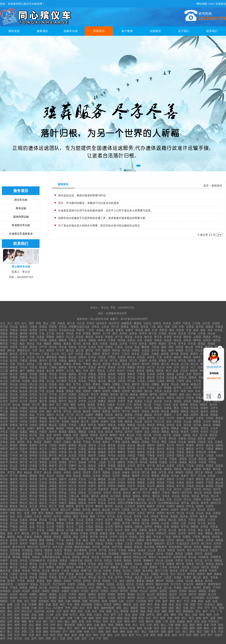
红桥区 (75, 591)
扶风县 (179, 347)
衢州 (127, 621)
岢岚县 (14, 520)
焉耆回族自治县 (51, 557)
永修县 (105, 459)
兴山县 (138, 421)
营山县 (175, 384)
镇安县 (187, 337)
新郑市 (50, 438)
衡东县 (155, 411)
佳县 (140, 340)
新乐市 (14, 543)
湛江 (178, 628)
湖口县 (75, 459)
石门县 (148, 408)
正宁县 (50, 333)
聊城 (120, 618)
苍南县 (161, 482)
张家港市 (103, 489)
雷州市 (33, 401)
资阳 (119, 608)
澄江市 (133, 360)
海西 (77, 604)
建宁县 (141, 466)
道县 (176, 405)
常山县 (151, 479)
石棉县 (151, 381)
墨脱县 (70, 567)
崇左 (82, 608)
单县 (147, 438)
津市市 (138, 408)
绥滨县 (195, 496)
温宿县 (208, 554)
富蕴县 (138, 547)
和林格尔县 (68, 588)
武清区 (26, 591)
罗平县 (172, 360)
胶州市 (131, 449)
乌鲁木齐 (154, 632)
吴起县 (114, 344)
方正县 (178, 499)
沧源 (203, 354)
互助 (174, 327)
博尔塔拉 (95, 601)
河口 (64, 354)
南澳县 (102, 401)
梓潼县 (168, 388)
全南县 (161, 455)
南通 (160, 635)
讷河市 (24, 499)
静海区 (207, 588)
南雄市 (112, 401)
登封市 (40, 438)
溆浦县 (91, 405)
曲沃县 (184, 516)
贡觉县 (186, 567)
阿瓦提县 (148, 554)
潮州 (101, 628)
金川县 (4, 381)
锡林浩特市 (7, 584)
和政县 (80, 330)
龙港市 (112, 482)
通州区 (131, 598)
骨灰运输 (21, 208)
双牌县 (184, 405)
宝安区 (183, 591)
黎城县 (4, 527)
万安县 (14, 455)
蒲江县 (148, 391)
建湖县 (161, 486)
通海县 (123, 360)
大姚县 (155, 354)
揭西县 (144, 394)
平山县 (60, 543)
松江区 (141, 594)
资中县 (53, 388)
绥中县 (190, 506)
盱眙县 (219, 486)
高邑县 (99, 543)
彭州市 (126, 391)
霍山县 (187, 469)
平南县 (129, 577)
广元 (220, 611)
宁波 (221, 632)
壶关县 (211, 523)
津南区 (46, 591)
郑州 (24, 635)
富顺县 (70, 391)
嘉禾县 (43, 408)
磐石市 (80, 506)
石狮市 (73, 466)
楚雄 (143, 608)
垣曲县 (146, 520)
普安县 (141, 367)
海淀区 (163, 598)
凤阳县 (106, 472)
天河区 (73, 594)
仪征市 (131, 486)
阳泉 (3, 611)
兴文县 (43, 384)
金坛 (24, 323)
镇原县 (33, 333)
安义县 (193, 459)
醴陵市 (4, 415)
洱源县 (136, 350)
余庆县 (140, 371)
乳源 (130, 401)
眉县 (171, 347)
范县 (101, 432)
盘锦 (105, 618)
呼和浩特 (55, 632)
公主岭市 (130, 506)
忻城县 (89, 574)
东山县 (14, 466)
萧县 (20, 472)
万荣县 (192, 520)
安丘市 (170, 445)
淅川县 (146, 428)
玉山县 (14, 452)
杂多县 (167, 323)
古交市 (109, 527)
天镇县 (89, 527)
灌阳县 (57, 581)
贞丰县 (121, 367)
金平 (71, 354)
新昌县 (24, 482)
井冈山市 (201, 452)
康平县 (151, 513)
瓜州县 (123, 333)
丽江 (193, 608)
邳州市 (134, 489)
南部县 (185, 384)
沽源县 (131, 533)
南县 (110, 408)
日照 (141, 621)
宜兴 (17, 323)
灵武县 (189, 560)
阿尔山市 (45, 584)
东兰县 (135, 574)
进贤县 (183, 459)
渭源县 (4, 333)
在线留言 (155, 31)
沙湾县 (69, 547)
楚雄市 (194, 354)
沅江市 (82, 408)
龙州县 (24, 574)
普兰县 (53, 564)
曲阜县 (73, 445)
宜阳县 (177, 435)
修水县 (114, 459)
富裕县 (63, 499)
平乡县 (157, 537)
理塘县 (24, 377)
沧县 (208, 530)
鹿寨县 (140, 581)
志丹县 (123, 344)
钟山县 (181, 574)
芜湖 (38, 632)
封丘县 (214, 432)
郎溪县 (119, 469)
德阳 (220, 618)
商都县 (101, 584)
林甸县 (127, 496)
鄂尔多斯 (70, 625)
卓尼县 (24, 330)
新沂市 (144, 489)
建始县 (148, 415)
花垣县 (187, 401)
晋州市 (24, 543)
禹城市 (48, 442)
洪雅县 (116, 384)
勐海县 (14, 354)
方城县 (185, 428)
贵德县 (43, 327)
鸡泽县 (70, 540)
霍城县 (68, 550)
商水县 (151, 425)
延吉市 (43, 503)
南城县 (102, 452)
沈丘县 (141, 425)
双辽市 (53, 506)
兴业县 (82, 577)
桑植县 (119, 408)
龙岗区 (173, 591)
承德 (17, 621)
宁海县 (210, 482)
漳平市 (73, 462)
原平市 (194, 516)
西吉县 (137, 560)
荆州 (77, 628)
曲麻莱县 (127, 323)
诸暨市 (14, 482)
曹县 (154, 438)
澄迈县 (14, 394)
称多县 (157, 323)
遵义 (10, 632)
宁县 (42, 333)
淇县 (42, 435)
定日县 (127, 571)
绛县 (154, 520)
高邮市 (121, 486)
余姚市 (200, 482)
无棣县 (182, 438)
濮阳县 (82, 432)
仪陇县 (155, 384)
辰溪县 (101, 405)
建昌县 (180, 506)
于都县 (141, 455)
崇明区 (112, 594)
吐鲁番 (33, 604)
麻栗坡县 (52, 357)
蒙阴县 (136, 442)
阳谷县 (38, 442)
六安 (149, 625)
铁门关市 (206, 543)
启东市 (63, 489)
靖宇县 (185, 503)
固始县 (207, 425)
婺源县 (170, 449)
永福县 (67, 581)
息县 (179, 425)
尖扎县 (105, 327)
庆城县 (87, 333)
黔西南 (124, 611)
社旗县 (136, 428)
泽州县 (136, 523)
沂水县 (182, 442)
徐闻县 (53, 401)
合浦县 (178, 577)
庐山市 (33, 459)
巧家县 (24, 360)
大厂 (32, 530)
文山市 (55, 354)
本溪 (27, 513)
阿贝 (151, 601)
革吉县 (14, 564)
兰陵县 (172, 442)
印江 (193, 367)
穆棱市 (156, 493)
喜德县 (92, 374)
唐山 (144, 632)
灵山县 (148, 577)
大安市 (53, 503)
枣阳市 (43, 421)
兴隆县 (45, 533)
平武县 (151, 388)
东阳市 (170, 479)
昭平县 (191, 574)
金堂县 (168, 391)
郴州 (173, 615)
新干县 (53, 455)
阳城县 (155, 523)
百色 (214, 608)
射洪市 (82, 388)
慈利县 (129, 408)
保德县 (213, 516)
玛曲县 (219, 327)
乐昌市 (121, 401)
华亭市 (143, 333)
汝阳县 (187, 435)
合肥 (77, 638)
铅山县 (4, 452)
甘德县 (216, 323)
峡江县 (63, 455)
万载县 (180, 452)
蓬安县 (165, 384)
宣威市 (143, 360)
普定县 (101, 371)
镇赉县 (82, 503)
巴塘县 (14, 377)
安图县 (197, 499)
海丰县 (82, 398)
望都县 (38, 537)
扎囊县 (33, 567)
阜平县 (94, 537)
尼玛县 (73, 564)
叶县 (139, 435)
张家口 (81, 625)
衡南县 (175, 411)
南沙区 (24, 594)
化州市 (4, 401)
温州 (34, 638)
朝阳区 (4, 601)
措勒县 (218, 560)
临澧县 (168, 408)
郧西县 (197, 421)
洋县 (39, 344)
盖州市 (165, 510)
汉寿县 (185, 408)
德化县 (92, 466)
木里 (189, 374)
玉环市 (43, 479)
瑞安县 (131, 482)
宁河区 (217, 588)
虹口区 (212, 594)
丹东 (46, 625)
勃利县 (208, 493)
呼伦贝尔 (27, 611)
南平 (206, 618)
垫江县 (168, 588)
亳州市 (150, 621)
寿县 (69, 476)
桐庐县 (24, 486)
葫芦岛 (150, 615)
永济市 (109, 520)
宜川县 (77, 344)
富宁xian (34, 354)
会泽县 (153, 360)
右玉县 (99, 523)
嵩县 (195, 435)
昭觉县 (102, 374)
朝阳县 (45, 510)
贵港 (200, 608)
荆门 (53, 621)
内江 (106, 615)
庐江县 (146, 476)
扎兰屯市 (176, 584)
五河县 (97, 476)
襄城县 (63, 432)
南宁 (210, 635)
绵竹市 (197, 388)
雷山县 (175, 364)
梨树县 (70, 506)
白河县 (14, 340)
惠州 (153, 635)
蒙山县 (197, 577)
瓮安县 (106, 364)
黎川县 (92, 452)
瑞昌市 (56, 459)
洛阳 (163, 632)
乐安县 (63, 452)
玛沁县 (14, 327)
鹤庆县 (116, 350)
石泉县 (82, 340)
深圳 (105, 638)
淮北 (113, 621)
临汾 (127, 618)
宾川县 (189, 350)
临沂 (89, 635)
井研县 (24, 388)
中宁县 (98, 560)
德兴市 (161, 449)
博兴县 (172, 438)
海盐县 (92, 482)
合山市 (53, 574)
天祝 (32, 337)
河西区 (105, 591)
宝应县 (121, 381)
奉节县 (141, 588)
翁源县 (138, 401)
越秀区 (92, 594)
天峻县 (61, 323)
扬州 (171, 632)
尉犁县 (86, 557)
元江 (81, 360)
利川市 (158, 415)
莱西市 (112, 449)
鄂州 (209, 615)
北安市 (107, 493)
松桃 (169, 367)
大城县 (50, 530)
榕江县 (195, 364)
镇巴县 (217, 340)
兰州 (103, 635)
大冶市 (207, 421)
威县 (149, 537)
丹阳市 (112, 486)
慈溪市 (190, 482)
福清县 (4, 469)
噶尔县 (33, 564)
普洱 (89, 608)
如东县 (73, 489)
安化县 (92, 408)
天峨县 (155, 574)
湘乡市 (204, 411)
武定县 (141, 357)
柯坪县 (137, 554)
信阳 (17, 628)
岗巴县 (205, 567)
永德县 (14, 357)
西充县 (146, 384)
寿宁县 (33, 462)
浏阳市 (50, 415)
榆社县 (80, 523)
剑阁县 (112, 388)
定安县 (33, 394)
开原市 (54, 510)
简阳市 (87, 391)
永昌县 (138, 337)
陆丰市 (63, 398)
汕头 (178, 632)
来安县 (136, 472)
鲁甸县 (33, 360)
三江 (115, 581)
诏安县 (24, 466)
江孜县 (137, 571)
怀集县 (200, 398)
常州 (182, 635)
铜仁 (46, 621)
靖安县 (151, 452)
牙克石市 (188, 584)
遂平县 (24, 425)
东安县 (194, 405)
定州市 (182, 533)
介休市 (211, 520)
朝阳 (221, 608)
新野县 (116, 428)
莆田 (192, 628)
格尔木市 (114, 323)
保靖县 (178, 401)
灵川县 (97, 581)
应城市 (190, 418)
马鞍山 (61, 628)
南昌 (189, 635)
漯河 (159, 615)
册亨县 (102, 367)
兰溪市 (190, 479)
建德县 (4, 486)
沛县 (162, 489)
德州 (89, 625)
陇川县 (70, 350)
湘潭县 (214, 411)
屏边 (88, 354)
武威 (48, 604)
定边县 (168, 340)
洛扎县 (200, 564)
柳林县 (4, 516)
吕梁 (195, 615)
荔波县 (126, 364)
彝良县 (187, 357)
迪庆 (165, 601)
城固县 (48, 344)
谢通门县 (86, 571)
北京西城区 (198, 598)
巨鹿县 (187, 537)
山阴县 (116, 523)
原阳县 (14, 435)
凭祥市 (213, 571)
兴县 (20, 516)
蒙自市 (106, 354)
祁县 (32, 523)
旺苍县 (131, 388)
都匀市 (146, 364)
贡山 (42, 350)
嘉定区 (173, 594)
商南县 (207, 337)
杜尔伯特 (116, 496)
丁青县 (163, 567)
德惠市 (141, 506)
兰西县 (73, 493)
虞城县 (50, 428)
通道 (44, 405)
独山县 (97, 364)
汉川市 (170, 418)
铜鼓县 (141, 452)
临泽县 (4, 337)
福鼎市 (212, 459)
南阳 (139, 628)
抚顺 (158, 621)
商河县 (141, 449)
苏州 (53, 635)
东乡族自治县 (67, 330)
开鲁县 (4, 588)
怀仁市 (89, 523)
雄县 (200, 533)
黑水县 (202, 377)
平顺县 (14, 527)
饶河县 (156, 496)
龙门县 (151, 398)
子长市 (133, 344)
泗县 (3, 472)
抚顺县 (50, 513)
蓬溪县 (92, 388)
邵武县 (144, 462)
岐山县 (189, 347)
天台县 (82, 479)
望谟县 (112, 367)
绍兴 (124, 635)
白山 (48, 608)
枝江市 (85, 421)
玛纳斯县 (203, 557)
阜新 (144, 510)
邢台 (108, 628)
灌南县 (14, 489)
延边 (128, 615)
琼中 (176, 391)
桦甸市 (99, 506)
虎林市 (4, 499)
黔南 (34, 618)
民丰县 (112, 550)
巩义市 (80, 438)
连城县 (82, 462)
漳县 (210, 330)
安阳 (3, 625)
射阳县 (170, 486)
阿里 (34, 601)
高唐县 (4, 442)
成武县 (138, 438)
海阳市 (4, 449)
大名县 (101, 540)
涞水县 (104, 537)
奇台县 (192, 557)
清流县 (200, 466)
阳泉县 (104, 533)
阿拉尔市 (33, 547)
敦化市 (24, 503)
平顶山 (97, 621)
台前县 (92, 432)
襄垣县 (24, 527)
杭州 (74, 635)
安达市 (24, 493)
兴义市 (161, 367)
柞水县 (178, 337)
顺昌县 (193, 462)
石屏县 (121, 357)
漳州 (108, 632)
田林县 (4, 577)
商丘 (171, 628)
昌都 (85, 601)
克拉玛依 (39, 611)
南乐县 (109, 432)
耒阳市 (136, 411)
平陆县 (129, 520)
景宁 (193, 476)
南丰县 (82, 452)
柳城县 (150, 581)
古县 (146, 516)
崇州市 (106, 391)
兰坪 (35, 350)
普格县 (131, 374)
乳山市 (4, 445)
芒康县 (124, 567)
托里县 (198, 547)
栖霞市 (14, 449)
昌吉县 (14, 560)
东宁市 (146, 493)
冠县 (12, 442)
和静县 (36, 557)
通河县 (141, 499)
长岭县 (112, 503)
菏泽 (214, 625)
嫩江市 (137, 493)
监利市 (151, 418)
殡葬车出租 (71, 31)
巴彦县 (161, 499)
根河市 (150, 584)
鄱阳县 (190, 449)
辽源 (17, 604)
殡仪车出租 (21, 200)
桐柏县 (106, 428)
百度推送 (221, 4)
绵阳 (185, 628)
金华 (203, 635)
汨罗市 (214, 408)
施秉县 (63, 367)
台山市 (92, 401)
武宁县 (124, 459)
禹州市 (53, 432)
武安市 (24, 540)
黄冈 (199, 625)
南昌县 (202, 459)
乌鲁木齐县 (76, 560)
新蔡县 (14, 425)
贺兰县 (199, 560)
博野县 (209, 533)
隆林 (209, 574)
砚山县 (73, 357)
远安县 (148, 421)
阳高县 (99, 527)
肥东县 (165, 476)
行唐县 (119, 543)
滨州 (89, 621)
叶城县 (39, 554)
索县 (101, 564)
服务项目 (42, 31)
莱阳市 (33, 449)
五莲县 (219, 442)
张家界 (134, 611)
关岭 (86, 371)
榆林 (91, 618)
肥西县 (155, 476)
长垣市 (204, 432)
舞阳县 (33, 432)
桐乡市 (63, 482)
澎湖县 (65, 459)
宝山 (116, 611)
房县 (169, 421)
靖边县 (178, 340)
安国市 (172, 533)
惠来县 (134, 394)
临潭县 (33, 330)
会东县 (151, 374)
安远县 (190, 455)
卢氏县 (4, 432)
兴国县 (131, 455)
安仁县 (4, 408)
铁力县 (53, 496)
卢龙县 (131, 540)
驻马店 (124, 628)
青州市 (200, 445)
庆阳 (75, 608)
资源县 (31, 581)
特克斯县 (27, 550)
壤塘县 (193, 377)
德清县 (53, 482)
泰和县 (33, 455)
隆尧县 (206, 537)
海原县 (88, 560)
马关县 (40, 357)
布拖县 (121, 374)
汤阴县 (84, 435)
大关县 (4, 360)
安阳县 (94, 435)
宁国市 (73, 469)
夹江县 (14, 388)
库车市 (199, 554)
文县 (189, 330)
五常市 (112, 499)
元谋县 (145, 354)
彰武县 (135, 510)
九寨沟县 (15, 381)
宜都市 (105, 421)
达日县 (206, 323)
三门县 (92, 479)
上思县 (168, 577)
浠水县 (63, 418)
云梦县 (200, 418)
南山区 (193, 591)
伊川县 (157, 435)
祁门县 (146, 472)
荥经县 (170, 381)
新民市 (131, 513)
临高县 (4, 394)
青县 (200, 530)
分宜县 (24, 459)
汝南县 (33, 425)
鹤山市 (73, 401)
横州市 (160, 581)
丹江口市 (159, 421)
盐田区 (163, 591)
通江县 (112, 381)
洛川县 (87, 344)
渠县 (189, 381)
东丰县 (43, 506)
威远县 (63, 388)
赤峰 (41, 615)
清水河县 (54, 588)
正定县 (129, 543)
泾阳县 (109, 347)
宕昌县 (180, 330)
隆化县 (25, 533)
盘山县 (106, 510)
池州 (60, 621)
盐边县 (50, 391)
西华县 (161, 425)
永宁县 (208, 560)
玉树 (68, 601)
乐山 (31, 625)
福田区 (202, 591)
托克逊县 (52, 560)
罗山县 (21, 428)
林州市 (57, 435)
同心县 (160, 560)
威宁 (22, 371)
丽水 (104, 625)
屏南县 (43, 462)
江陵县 (141, 418)
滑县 (76, 435)
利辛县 (158, 469)
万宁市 (53, 394)
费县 (164, 442)
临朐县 (219, 445)
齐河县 (97, 442)
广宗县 (167, 537)
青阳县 (129, 469)
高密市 (161, 445)
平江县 (4, 411)
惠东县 (161, 398)
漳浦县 (33, 466)
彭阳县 (108, 560)
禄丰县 (135, 354)
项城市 (102, 425)
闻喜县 (182, 520)
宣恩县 (129, 415)
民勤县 (50, 337)
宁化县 (190, 466)
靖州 (52, 405)
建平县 (35, 510)
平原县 (87, 442)
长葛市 (43, 432)
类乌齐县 (174, 567)
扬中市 (102, 486)
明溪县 (210, 466)
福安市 (4, 462)
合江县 (33, 391)
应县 (108, 523)
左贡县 (134, 567)
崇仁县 (73, 452)
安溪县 (112, 466)
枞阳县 (24, 476)
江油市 (141, 388)
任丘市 (109, 530)
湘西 (164, 611)
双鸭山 (117, 604)
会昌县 (121, 455)
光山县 (11, 428)
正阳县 (63, 425)
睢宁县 (153, 489)
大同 (216, 615)
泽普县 (58, 554)
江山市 (121, 479)
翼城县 (174, 516)
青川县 (121, 388)
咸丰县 (119, 415)
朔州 (164, 608)
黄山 (188, 615)
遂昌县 (14, 479)
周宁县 (24, 462)
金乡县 (121, 445)
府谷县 (187, 340)
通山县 (204, 415)
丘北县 (31, 357)
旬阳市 (24, 340)
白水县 (192, 344)
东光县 (192, 530)
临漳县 (121, 540)
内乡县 (155, 428)
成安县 (111, 540)
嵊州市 (4, 482)
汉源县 (161, 381)
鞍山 (163, 625)
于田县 (122, 550)
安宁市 (202, 360)
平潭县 (14, 469)
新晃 (66, 405)
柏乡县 (216, 537)
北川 (159, 388)
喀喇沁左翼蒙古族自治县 (15, 510)
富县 (95, 344)
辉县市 (185, 432)
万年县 (180, 449)
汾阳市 (161, 513)
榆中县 (148, 337)
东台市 (151, 486)
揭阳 (101, 632)
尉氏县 (14, 438)
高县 (69, 384)
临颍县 (24, 432)
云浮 (59, 611)
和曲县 (4, 520)
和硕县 (26, 557)
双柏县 (184, 354)
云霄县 (43, 466)
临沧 (179, 604)
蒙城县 (168, 469)
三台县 (187, 388)
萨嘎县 (215, 567)
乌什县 (160, 554)
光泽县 (173, 462)
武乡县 (192, 523)
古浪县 (40, 337)
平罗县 (179, 560)
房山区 (141, 598)
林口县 (198, 493)
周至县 (209, 347)
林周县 (203, 571)
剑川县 (126, 350)
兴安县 (77, 581)
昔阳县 (50, 523)
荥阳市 (70, 438)
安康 (186, 608)
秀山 (106, 588)
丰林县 (85, 496)
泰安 (192, 625)
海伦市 (4, 493)
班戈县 (92, 564)
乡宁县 (111, 516)
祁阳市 (204, 405)
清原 (34, 513)
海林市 (176, 493)
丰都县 (178, 588)
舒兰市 (89, 506)
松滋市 (112, 418)
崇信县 (172, 333)
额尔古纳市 (162, 584)
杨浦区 (202, 594)
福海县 (128, 547)
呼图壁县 (216, 557)
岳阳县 (33, 411)
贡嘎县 (24, 567)
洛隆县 (114, 567)
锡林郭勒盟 (108, 608)
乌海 (186, 604)
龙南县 (180, 455)
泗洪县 (33, 486)
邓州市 (97, 428)
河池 (102, 611)
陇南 (220, 604)
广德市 (109, 469)
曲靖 (38, 625)
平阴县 (151, 449)
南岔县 (63, 496)
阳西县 (4, 398)
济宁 (65, 632)
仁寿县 (126, 384)
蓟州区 (197, 588)
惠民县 (202, 438)
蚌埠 (132, 628)
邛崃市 (97, 391)
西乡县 (31, 344)
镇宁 (93, 371)
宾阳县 (170, 581)
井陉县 (138, 543)
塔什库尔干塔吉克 (197, 550)
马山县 (189, 581)
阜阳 (24, 632)
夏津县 (77, 442)
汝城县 (24, 408)
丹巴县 (131, 377)
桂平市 (119, 577)
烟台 (110, 635)
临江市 (152, 503)
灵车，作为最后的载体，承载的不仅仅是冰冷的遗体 (89, 203)
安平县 (185, 527)
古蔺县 (14, 391)
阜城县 (158, 527)
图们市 (33, 503)
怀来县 (84, 533)
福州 (41, 638)
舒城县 (207, 469)
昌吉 (41, 608)
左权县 (70, 523)
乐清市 (121, 482)
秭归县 (129, 421)
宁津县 (116, 442)
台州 (117, 635)
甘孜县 (82, 377)
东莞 (10, 635)
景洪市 (24, 354)
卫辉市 (195, 432)
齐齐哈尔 (214, 621)
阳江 (60, 625)
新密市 (60, 438)
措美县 (210, 564)
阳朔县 (106, 581)
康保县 (140, 533)
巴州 (68, 608)
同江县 (14, 496)
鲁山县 (131, 435)
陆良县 (192, 360)
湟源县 (190, 327)
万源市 (180, 381)
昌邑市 (151, 445)
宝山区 (183, 594)
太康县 (121, 425)
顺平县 (219, 533)
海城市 (59, 513)
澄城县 (4, 347)
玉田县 (190, 540)
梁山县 (82, 445)
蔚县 (112, 533)
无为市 (116, 476)
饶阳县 (195, 527)
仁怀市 (111, 371)
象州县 (80, 574)
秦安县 (89, 337)
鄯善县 (63, 560)
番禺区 (43, 594)
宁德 (171, 625)
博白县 (92, 577)
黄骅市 (99, 530)
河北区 (85, 591)
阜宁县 (180, 486)
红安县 (92, 418)
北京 (84, 638)
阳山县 (197, 394)
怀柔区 (102, 598)
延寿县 (131, 499)
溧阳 (31, 323)
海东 (171, 604)
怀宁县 (14, 476)
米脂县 (148, 340)
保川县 (147, 435)
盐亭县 (178, 388)
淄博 (199, 628)
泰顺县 (141, 482)
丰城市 (131, 452)
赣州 (115, 632)
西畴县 (63, 357)
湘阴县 (14, 411)
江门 (94, 632)
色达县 (33, 377)
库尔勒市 (107, 557)
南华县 (175, 354)
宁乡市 (40, 415)
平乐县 (21, 581)
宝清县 (166, 496)
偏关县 (204, 516)
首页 (206, 186)
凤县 (137, 347)
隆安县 (199, 581)
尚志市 (121, 499)
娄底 (135, 615)
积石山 (53, 330)
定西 (17, 608)
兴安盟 (25, 608)
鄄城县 (109, 438)
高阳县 (67, 537)
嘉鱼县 (14, 418)
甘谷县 (80, 337)
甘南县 (73, 499)
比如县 (138, 564)
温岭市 (63, 479)
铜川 (3, 604)
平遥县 (24, 523)
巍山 (164, 350)
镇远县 (43, 367)
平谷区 (92, 598)
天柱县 (24, 367)
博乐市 (152, 557)
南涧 (171, 350)
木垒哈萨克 (165, 557)
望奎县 (82, 493)
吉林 (170, 618)
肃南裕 (24, 337)
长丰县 (175, 476)
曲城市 (63, 445)
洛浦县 (142, 550)
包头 (148, 618)
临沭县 (126, 442)
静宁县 (153, 333)
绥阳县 (194, 371)
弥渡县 (179, 350)
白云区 (63, 594)
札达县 (43, 564)
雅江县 (112, 377)
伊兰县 (187, 499)
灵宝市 (204, 428)
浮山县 (128, 516)
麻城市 (33, 418)
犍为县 (33, 388)
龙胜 (49, 581)
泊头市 (119, 530)
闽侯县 (63, 469)
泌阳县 (43, 425)
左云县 (50, 527)
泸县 (42, 391)
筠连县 (53, 384)
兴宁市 (141, 398)
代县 (71, 520)
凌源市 (200, 506)
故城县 (175, 527)
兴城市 (170, 506)
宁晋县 (196, 537)
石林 (12, 364)
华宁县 (114, 360)
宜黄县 (53, 452)
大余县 (219, 455)
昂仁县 (97, 571)
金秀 (61, 574)
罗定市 (95, 394)
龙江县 (102, 499)
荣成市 (14, 445)
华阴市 (153, 344)
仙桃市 (89, 415)
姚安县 (165, 354)
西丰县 (86, 510)
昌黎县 (140, 540)
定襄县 (89, 520)
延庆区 (63, 598)
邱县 (78, 540)
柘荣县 (14, 462)
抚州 (189, 621)
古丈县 (168, 401)
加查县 (190, 564)
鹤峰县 (99, 415)
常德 (128, 625)
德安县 (95, 459)
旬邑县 (73, 347)
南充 (156, 625)
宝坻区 (16, 591)
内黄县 (67, 435)
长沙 (17, 635)
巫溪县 (121, 588)
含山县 (50, 476)
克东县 (43, 499)
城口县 (187, 588)
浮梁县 (173, 459)
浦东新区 (162, 594)
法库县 (141, 513)
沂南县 (202, 442)
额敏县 (207, 547)
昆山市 (92, 489)
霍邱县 (217, 469)
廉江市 (43, 401)
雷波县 (43, 374)
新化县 (16, 405)
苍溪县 (102, 388)
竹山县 (187, 421)
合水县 (60, 333)
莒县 (210, 442)
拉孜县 (107, 571)
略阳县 (4, 344)
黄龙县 (67, 344)
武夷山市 (133, 462)
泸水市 (60, 350)
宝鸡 (197, 621)
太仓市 (82, 489)
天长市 (97, 472)
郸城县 (131, 425)
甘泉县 (104, 344)
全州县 (87, 581)
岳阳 (3, 628)
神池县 (33, 520)
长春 (10, 638)
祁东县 (146, 411)
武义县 (219, 479)
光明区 (134, 591)
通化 (10, 611)
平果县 (53, 577)
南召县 (195, 428)
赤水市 (121, 371)
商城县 (217, 425)
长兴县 (43, 482)
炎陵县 (14, 415)
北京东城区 (213, 598)
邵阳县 (97, 411)
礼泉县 (92, 347)
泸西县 (112, 357)
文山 (150, 608)
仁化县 (148, 401)
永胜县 (151, 357)
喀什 (10, 608)
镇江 (137, 632)
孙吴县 (117, 493)
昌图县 (77, 510)
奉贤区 (121, 594)
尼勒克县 (15, 550)
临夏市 (129, 330)
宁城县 (14, 588)
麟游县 (146, 347)
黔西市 (60, 371)
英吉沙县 (69, 554)
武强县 (204, 527)
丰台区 (186, 598)
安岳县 (82, 381)
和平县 (24, 398)
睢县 (78, 428)
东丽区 (65, 591)
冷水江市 (5, 405)
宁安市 (166, 493)
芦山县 (131, 381)
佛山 (3, 635)
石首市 (131, 418)
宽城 (10, 533)
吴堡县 (131, 340)
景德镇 (181, 621)
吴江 (10, 323)
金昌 (208, 601)
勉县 (22, 344)
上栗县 (144, 459)
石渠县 (43, 377)
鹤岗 (201, 601)
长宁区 (24, 598)
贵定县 (116, 364)
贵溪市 (14, 459)
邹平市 (163, 438)
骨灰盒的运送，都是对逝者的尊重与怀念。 (83, 195)
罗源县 (43, 469)
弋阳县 (210, 449)
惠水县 (48, 364)
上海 (91, 638)
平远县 (102, 398)
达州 (10, 621)
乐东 (198, 391)
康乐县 (110, 330)
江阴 (53, 323)
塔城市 (4, 550)
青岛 (214, 632)
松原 (157, 611)
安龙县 (92, 367)
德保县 (43, 577)
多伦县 (209, 581)
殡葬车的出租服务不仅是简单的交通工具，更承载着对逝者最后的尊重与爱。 (103, 218)
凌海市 (184, 510)
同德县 (53, 327)
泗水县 (92, 445)
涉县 (93, 540)
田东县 (63, 577)
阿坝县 (183, 377)
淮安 (17, 632)
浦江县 (210, 479)
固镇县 (87, 476)
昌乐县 (210, 445)
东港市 (4, 513)
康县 (172, 330)
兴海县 (33, 327)
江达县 (195, 567)
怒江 (179, 601)
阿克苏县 (5, 557)
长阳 (120, 421)
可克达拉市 (183, 543)
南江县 (102, 381)
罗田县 (82, 418)
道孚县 (102, 377)
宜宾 (55, 618)
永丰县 (43, 455)
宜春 (206, 625)
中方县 (121, 405)
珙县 (61, 384)
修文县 (14, 374)
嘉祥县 (112, 445)
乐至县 (73, 381)
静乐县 (43, 520)
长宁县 (77, 384)
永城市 (31, 428)
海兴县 (182, 530)
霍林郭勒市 (215, 584)
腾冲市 (43, 360)
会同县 (82, 405)
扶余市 (92, 503)
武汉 (46, 635)
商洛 (157, 604)
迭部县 (4, 330)
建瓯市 (121, 462)
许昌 (24, 625)
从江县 (185, 364)
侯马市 (57, 516)
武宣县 (70, 574)
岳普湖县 (15, 554)
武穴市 (24, 418)
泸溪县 (134, 459)
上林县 (179, 581)
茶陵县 (24, 415)
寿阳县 (40, 523)
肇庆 (84, 628)
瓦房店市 (110, 513)
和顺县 (60, 523)
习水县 (131, 371)
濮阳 (74, 621)
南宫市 (123, 537)
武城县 (67, 442)
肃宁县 (163, 530)
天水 (212, 611)
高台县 (211, 333)
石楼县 (217, 513)
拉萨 (120, 621)
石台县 (138, 469)
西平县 (92, 425)
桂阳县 (73, 408)
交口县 (180, 513)
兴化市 (82, 486)
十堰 (77, 618)
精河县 (128, 557)
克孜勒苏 (44, 601)
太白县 (129, 347)
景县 (166, 527)
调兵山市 (66, 510)
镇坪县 (33, 340)
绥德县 (158, 340)
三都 (39, 364)
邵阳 (3, 621)
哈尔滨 (18, 638)
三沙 (12, 601)
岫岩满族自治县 (74, 513)
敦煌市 (97, 333)
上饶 (214, 628)
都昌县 (85, 459)
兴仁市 (151, 367)
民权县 (87, 428)
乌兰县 (81, 323)
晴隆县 (131, 367)
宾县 (169, 499)
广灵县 (80, 527)
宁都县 (151, 455)
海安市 (43, 489)
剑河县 (4, 367)
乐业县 (14, 577)
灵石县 (4, 523)
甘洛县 (63, 374)
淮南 (199, 618)
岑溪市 (187, 577)
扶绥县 (43, 574)
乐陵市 (57, 442)
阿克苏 (108, 604)
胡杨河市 (159, 543)
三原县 (119, 347)
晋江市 (63, 466)
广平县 (60, 540)
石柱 (113, 588)
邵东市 (116, 411)
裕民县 (188, 547)
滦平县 (35, 533)
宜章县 (63, 408)
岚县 (208, 513)
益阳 (41, 618)
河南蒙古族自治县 (79, 327)
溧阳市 (124, 489)
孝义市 (170, 513)
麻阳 (73, 405)
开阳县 (33, 374)
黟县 (154, 472)
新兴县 (114, 394)
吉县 (119, 516)
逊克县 (127, 493)
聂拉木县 (5, 571)
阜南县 (57, 472)
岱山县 (112, 479)
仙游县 (219, 466)
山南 (121, 601)
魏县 (42, 540)
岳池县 (24, 384)
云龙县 (146, 350)
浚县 (49, 435)
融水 (122, 581)
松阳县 (4, 479)
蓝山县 (147, 405)
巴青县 (82, 564)
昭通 (109, 611)
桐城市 (179, 472)
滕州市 (73, 449)
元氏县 (50, 543)
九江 (31, 628)
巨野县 (129, 438)
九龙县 (121, 377)
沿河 (176, 367)
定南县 (170, 455)
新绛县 (163, 520)
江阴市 (187, 489)
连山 (189, 394)
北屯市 (218, 543)
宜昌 (163, 628)
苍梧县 (214, 577)
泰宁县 (151, 466)
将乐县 (161, 466)
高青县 (92, 449)
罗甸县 (77, 364)
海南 (61, 601)
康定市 (151, 377)
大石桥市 (154, 510)
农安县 (161, 506)
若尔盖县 (172, 377)
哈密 (143, 604)
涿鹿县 (74, 533)
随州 (10, 615)
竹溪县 (178, 421)
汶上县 (102, 445)
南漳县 (75, 421)
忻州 (202, 615)
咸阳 (46, 632)
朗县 (42, 567)
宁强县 (14, 344)
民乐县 (14, 337)
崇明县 (4, 364)
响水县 (200, 486)
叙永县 (24, 391)
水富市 (168, 357)
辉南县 (14, 506)
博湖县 (16, 557)
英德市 (173, 394)
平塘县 (87, 364)
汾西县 (67, 516)
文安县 (40, 530)
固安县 (80, 530)
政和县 (153, 462)
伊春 (194, 601)
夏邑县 (40, 428)
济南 (48, 638)
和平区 (124, 591)
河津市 (99, 520)
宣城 (134, 618)
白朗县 (75, 571)
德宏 (171, 608)
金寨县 (197, 469)
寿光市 (180, 445)
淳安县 (14, 486)
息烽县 (24, 374)
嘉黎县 (148, 564)
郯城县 (192, 442)
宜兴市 (178, 489)
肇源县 (137, 496)
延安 (173, 621)
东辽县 (33, 506)
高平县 (126, 523)
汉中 (121, 615)
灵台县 (182, 333)
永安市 (131, 466)
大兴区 (112, 598)
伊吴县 (24, 560)
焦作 (105, 621)
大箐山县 (74, 496)
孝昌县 (219, 418)
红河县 (79, 354)
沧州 (156, 628)
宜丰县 (161, 452)
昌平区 (121, 598)
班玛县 (4, 327)
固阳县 (33, 588)
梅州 (113, 618)
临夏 (10, 604)
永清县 (70, 530)
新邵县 (106, 411)
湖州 (122, 632)
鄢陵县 (73, 432)
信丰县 (4, 459)
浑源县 (60, 527)
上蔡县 (82, 425)
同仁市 (115, 327)
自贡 (58, 615)
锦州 (98, 618)
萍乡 (198, 611)
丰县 (169, 489)
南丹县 (164, 574)
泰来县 (82, 499)
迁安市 (170, 540)
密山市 (215, 496)
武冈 (42, 411)
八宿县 (144, 567)
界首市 (38, 472)
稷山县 (172, 520)
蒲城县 (202, 344)
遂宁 (205, 611)
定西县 (84, 537)
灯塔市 (116, 510)
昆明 (70, 638)
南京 (38, 635)
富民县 (31, 364)
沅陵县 (111, 405)
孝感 (111, 625)
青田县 (33, 479)
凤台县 (77, 476)
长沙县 (60, 415)
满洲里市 (201, 584)
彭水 (92, 588)
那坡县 (33, 577)
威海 (38, 628)
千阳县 (155, 347)
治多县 (147, 323)
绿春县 (82, 357)
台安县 (89, 513)
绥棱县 (33, 493)
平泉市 (216, 530)
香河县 (60, 530)
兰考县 (4, 438)
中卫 (186, 601)
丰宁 (17, 533)
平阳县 (170, 482)
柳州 (206, 628)
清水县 (99, 337)
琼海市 (73, 394)
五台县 (80, 520)
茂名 (166, 615)
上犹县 (210, 455)
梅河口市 (216, 503)
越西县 (73, 374)
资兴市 (213, 405)
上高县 (170, 452)
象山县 (219, 482)
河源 (142, 615)
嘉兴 (174, 635)
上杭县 (102, 462)
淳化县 (63, 347)
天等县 (4, 574)
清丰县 (119, 432)
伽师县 (4, 554)
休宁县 (163, 472)
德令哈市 (102, 323)
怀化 (141, 618)
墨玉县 (161, 550)
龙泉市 (185, 476)
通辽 (179, 608)
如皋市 (53, 489)
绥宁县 (67, 411)
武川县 (43, 588)
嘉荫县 (105, 496)
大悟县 (210, 418)
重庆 (67, 635)
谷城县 (65, 421)
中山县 (190, 513)
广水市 (178, 415)
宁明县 (33, 574)
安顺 (89, 615)
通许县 (24, 438)
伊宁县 (96, 547)
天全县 (141, 381)
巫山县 (131, 588)
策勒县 (132, 550)
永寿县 (24, 469)
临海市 (53, 479)
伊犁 (157, 608)
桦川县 (33, 496)
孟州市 (129, 432)
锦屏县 (14, 367)
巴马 (112, 574)
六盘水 (98, 615)
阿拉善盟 (87, 604)
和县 (42, 476)
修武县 (175, 432)
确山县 (53, 425)
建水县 (131, 357)
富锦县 (4, 496)
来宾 (95, 611)
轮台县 (95, 557)
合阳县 (14, 347)
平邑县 (155, 442)
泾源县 (118, 560)
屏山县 (33, 384)
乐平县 (163, 459)
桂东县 (14, 408)
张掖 (164, 604)
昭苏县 (39, 550)
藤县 (206, 577)
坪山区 (144, 591)
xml (211, 4)
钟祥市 (14, 421)
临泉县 (77, 472)
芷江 (59, 405)
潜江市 (80, 415)
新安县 (213, 435)
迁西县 (200, 540)
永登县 (168, 337)
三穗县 (53, 367)
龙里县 (57, 364)
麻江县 (165, 364)
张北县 (150, 533)
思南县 (202, 367)
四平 (113, 615)
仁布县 (65, 571)
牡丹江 (74, 615)
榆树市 (151, 506)
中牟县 (89, 438)
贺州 (17, 611)
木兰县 (151, 499)
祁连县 (144, 327)
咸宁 (63, 618)
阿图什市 (126, 554)
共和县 (63, 327)
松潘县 (26, 381)
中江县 (4, 391)
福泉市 (136, 364)
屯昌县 (24, 394)
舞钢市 (114, 435)
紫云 (78, 371)
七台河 (130, 601)
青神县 (97, 384)
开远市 (116, 354)
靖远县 (129, 337)
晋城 (65, 615)
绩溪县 (92, 469)
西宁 (134, 621)
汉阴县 (92, 340)
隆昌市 (43, 388)
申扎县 (109, 564)
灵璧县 (11, 472)
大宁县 (101, 516)
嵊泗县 (102, 479)
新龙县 (73, 377)
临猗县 (202, 520)
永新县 (212, 452)
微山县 (141, 445)
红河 (10, 618)
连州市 (163, 394)
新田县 (138, 405)
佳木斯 (50, 611)
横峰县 (219, 449)
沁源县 (175, 523)
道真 (176, 371)
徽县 (148, 330)
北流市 (73, 577)
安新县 (28, 537)
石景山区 (174, 598)
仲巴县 (36, 571)
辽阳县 (126, 510)
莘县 (29, 442)
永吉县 (119, 506)
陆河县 (73, 398)
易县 (20, 537)
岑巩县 (33, 367)
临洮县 (219, 330)
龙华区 (153, 591)
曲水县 (174, 571)
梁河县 (89, 350)
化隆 (167, 327)
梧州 (80, 611)
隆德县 (128, 560)
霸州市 (24, 530)
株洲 (178, 625)
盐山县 (172, 530)
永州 (48, 618)
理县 (42, 381)
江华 (129, 405)
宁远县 (157, 405)
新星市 (148, 543)
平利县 (43, 340)
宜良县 (21, 364)
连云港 (148, 628)
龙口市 (43, 449)
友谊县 (176, 496)
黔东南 (25, 618)
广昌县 (24, 452)
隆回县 (87, 411)
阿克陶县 (114, 554)
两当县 (139, 330)
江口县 (4, 371)
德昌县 (170, 374)
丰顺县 (121, 398)
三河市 (14, 530)
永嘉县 (180, 482)
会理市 (161, 374)
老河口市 (54, 421)
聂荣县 (129, 564)
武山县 (70, 337)
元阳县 (102, 357)
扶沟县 (170, 425)
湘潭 (17, 625)
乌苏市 (217, 547)
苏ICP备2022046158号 (134, 319)
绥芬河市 (187, 493)
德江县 (185, 367)
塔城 (104, 601)
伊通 (61, 506)
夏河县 (200, 327)
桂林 (87, 632)
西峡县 (175, 428)
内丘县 (4, 540)
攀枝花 (127, 604)
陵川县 (146, 523)
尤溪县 (170, 466)
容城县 (57, 537)
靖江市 (73, 486)
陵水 (191, 391)
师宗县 (182, 360)
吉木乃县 (58, 547)
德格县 (63, 377)
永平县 (155, 350)
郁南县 (105, 394)
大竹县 (197, 381)
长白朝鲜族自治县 (169, 503)
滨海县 (190, 486)
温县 (147, 432)
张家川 (60, 337)
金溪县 (43, 452)
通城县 (4, 418)
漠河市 (217, 489)
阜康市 (4, 560)
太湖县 (219, 472)
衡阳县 (185, 411)
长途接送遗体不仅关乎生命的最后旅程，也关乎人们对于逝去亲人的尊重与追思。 (106, 210)
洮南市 (63, 503)
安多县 (119, 564)
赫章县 (14, 371)
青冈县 (63, 493)
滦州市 (4, 543)
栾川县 (204, 435)
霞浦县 (63, 462)
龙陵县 (63, 360)
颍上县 (48, 472)
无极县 (70, 543)
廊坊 (192, 632)
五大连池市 (95, 493)
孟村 (127, 530)
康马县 (56, 571)
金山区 (151, 594)
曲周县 (33, 540)
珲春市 (14, 503)
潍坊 (96, 635)
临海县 (14, 540)
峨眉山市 (196, 384)
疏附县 (80, 554)
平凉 (70, 604)
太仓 (3, 323)
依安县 (92, 499)
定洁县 (46, 571)
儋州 (41, 604)
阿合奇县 (101, 554)
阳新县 (217, 421)
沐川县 (4, 388)
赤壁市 (195, 415)
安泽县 (138, 516)
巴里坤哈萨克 (37, 560)
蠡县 (3, 537)
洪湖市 (121, 418)
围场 (3, 533)
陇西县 (14, 333)
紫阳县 (63, 340)
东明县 (99, 438)
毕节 (207, 608)
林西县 (24, 588)
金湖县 (210, 486)
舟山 (135, 625)
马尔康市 (61, 381)
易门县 (104, 360)
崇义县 (200, 455)
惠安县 (121, 466)
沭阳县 (53, 486)
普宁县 (124, 394)
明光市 (87, 472)
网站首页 (14, 31)
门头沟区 (152, 598)
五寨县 (24, 520)
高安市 (112, 452)
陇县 (164, 347)
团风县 (102, 418)
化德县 (111, 584)
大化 (98, 574)
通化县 (24, 506)
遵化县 (180, 540)
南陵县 (126, 476)
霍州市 (48, 516)
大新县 (14, 574)
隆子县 (180, 564)
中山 (139, 635)
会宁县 (119, 337)
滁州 (115, 628)
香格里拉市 (24, 350)
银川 (3, 632)
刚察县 (125, 327)
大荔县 (24, 347)
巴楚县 (214, 550)
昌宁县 (53, 360)
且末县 (66, 557)
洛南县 (4, 340)
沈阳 (206, 632)
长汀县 (112, 462)
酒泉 (143, 611)
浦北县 (138, 577)
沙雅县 (189, 554)
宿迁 (185, 625)
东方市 (43, 394)
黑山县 (201, 510)
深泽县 (89, 543)
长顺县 (67, 364)
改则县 (4, 564)
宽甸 (12, 513)
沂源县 (82, 449)
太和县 (67, 472)
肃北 (115, 333)
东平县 (43, 445)
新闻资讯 (99, 31)
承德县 (55, 533)
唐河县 (126, 428)
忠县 (159, 588)
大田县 (180, 466)
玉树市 (177, 323)
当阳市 (95, 421)
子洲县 (112, 340)
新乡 (24, 628)
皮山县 (152, 550)
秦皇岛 (92, 628)
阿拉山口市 (140, 557)
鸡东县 (14, 499)
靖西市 (201, 574)
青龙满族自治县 (155, 540)
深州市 (148, 527)
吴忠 (136, 604)
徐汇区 (43, 598)
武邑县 (214, 527)
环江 (119, 574)
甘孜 (24, 604)
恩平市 (63, 401)
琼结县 (4, 567)
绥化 (179, 611)
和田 (172, 601)
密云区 (82, 598)
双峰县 (26, 405)
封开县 (190, 398)
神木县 (102, 340)
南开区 (95, 591)
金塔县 (133, 333)
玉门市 (106, 333)
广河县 (90, 330)
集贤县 (186, 496)
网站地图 (202, 4)
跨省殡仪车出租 (21, 225)
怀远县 (106, 476)
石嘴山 (98, 604)
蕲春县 (53, 418)
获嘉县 (24, 435)
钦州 (66, 611)
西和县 (163, 330)
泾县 (101, 469)
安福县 (4, 455)
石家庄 (219, 635)
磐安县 (200, 479)
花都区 (33, 594)
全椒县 (126, 472)
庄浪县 (163, 333)
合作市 (43, 330)
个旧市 (126, 354)
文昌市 (63, 394)
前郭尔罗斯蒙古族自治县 (132, 503)
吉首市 (207, 401)
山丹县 (202, 333)
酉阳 (99, 588)
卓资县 (120, 584)
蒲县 (76, 516)
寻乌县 (112, 455)
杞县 (32, 438)
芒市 (98, 350)
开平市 (82, 401)
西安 (60, 635)
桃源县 (158, 408)
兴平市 (43, 347)
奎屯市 (93, 550)
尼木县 (184, 571)
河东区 (114, 591)
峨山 (95, 360)
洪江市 (36, 405)
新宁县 (57, 411)
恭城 (3, 581)
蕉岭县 (92, 398)
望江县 (199, 472)
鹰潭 (73, 611)
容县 (78, 391)
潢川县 (197, 425)
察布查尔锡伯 (82, 547)
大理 (3, 618)
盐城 (130, 632)
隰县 (93, 516)
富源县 (163, 360)
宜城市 (33, 421)
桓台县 (102, 449)
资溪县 (33, 452)
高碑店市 (161, 533)
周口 (70, 628)
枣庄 (156, 618)
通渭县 (24, 333)
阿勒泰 (76, 601)
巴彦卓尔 (210, 604)
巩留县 (58, 550)
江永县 (167, 405)
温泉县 (118, 557)
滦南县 (219, 540)
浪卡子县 (159, 564)
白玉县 (53, 377)
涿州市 (192, 533)
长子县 (202, 523)
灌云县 (24, 489)
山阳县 (197, 337)
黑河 (150, 604)
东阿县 (21, 442)
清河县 (106, 547)
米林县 (80, 567)
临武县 (33, 408)
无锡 (63, 638)
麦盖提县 (27, 554)
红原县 (161, 377)
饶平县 (153, 394)
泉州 (3, 638)
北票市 (210, 506)
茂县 (35, 381)
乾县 (101, 347)
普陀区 (4, 598)
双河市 (195, 543)
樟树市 (121, 452)
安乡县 (195, 408)
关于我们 (184, 31)
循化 (160, 327)
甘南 (158, 601)
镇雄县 (197, 357)
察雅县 (153, 567)
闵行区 (193, 594)
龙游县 (131, 479)
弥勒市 (96, 354)
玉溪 (87, 611)
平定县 (40, 527)
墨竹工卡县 (161, 571)
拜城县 (169, 554)
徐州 (131, 635)
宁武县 (53, 520)
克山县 (53, 499)
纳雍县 (31, 371)
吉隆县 (16, 571)
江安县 (87, 384)
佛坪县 (197, 340)
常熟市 (114, 489)
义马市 (214, 428)
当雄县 (193, 571)
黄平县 (73, 367)
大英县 (73, 388)
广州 (98, 638)
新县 (3, 428)
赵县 (42, 543)
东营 (177, 618)
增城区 (4, 594)
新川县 (33, 435)
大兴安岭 (141, 601)
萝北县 (205, 496)
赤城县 (65, 533)
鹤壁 (171, 611)
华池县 (70, 333)
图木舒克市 (19, 547)
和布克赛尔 (175, 547)
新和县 (177, 537)
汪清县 (207, 499)
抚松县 (195, 503)
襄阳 (10, 628)
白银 (3, 608)
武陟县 (155, 432)
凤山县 (145, 574)
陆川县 (102, 577)
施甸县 (73, 360)
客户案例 (127, 31)
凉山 (126, 608)
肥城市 (24, 445)
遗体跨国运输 (21, 217)
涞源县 (48, 537)
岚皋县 (53, 340)
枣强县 (4, 530)
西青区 (56, 591)
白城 (34, 608)
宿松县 (209, 472)
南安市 (53, 466)
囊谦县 (138, 323)
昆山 (46, 323)
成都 (81, 635)
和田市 (181, 550)
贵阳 (196, 635)
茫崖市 (91, 323)
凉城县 (81, 584)
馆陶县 (50, 540)
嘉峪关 (134, 608)
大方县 (70, 371)
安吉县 (33, 482)
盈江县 (80, 350)
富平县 (172, 344)
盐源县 (180, 374)
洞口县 (77, 411)
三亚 (31, 632)
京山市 (4, 421)
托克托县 (82, 588)
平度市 (121, 449)
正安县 (184, 371)
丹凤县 (217, 337)
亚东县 (26, 571)
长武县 (82, 347)
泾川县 (192, 333)
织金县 (40, 371)
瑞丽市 (106, 350)
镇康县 (4, 357)
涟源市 (217, 401)
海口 (185, 632)
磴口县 (130, 584)
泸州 (53, 625)
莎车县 (48, 554)
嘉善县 (102, 482)
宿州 (46, 628)
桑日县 (14, 567)
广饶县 (53, 449)
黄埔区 (53, 594)
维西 (3, 350)
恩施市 (168, 415)
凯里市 (82, 367)
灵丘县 (70, 527)
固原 (55, 604)
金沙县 (50, 371)
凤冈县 (160, 371)
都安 (105, 574)
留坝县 (207, 340)
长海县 (121, 513)
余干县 (200, 449)
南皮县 (153, 530)
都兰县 (71, 323)
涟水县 (4, 489)
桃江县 (102, 408)
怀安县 (94, 533)
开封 (180, 615)
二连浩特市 (22, 584)
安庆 (221, 625)
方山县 (200, 513)
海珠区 (82, 594)
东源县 (14, 398)
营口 (184, 618)
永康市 (161, 479)
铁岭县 (96, 510)
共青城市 (44, 459)
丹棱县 (106, 384)
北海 (204, 621)
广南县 (45, 354)
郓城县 (119, 438)
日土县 (24, 564)
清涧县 (121, 340)
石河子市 (45, 547)
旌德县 (82, 469)
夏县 (137, 520)
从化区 (14, 594)
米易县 (60, 391)
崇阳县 (214, 415)
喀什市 (90, 554)
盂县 (32, 527)
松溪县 (163, 462)
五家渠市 (5, 547)
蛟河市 (109, 506)
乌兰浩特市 (59, 584)
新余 (82, 615)
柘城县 (60, 428)
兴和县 (91, 584)
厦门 (55, 638)
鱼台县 (131, 445)
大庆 (142, 625)
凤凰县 (197, 401)
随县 (186, 415)
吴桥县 (143, 530)
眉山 (67, 621)
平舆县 (73, 425)
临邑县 (106, 442)
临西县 (133, 537)
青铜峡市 (148, 560)
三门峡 (50, 615)
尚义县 (121, 533)
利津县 (63, 449)
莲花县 (153, 459)
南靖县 (4, 466)
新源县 (48, 550)
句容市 (92, 486)
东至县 (148, 469)
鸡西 (193, 604)
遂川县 (24, 455)
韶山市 (195, 411)
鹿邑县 (112, 425)
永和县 (84, 516)
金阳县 (112, 374)
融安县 (131, 581)
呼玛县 (207, 489)
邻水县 (14, 384)
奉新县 (190, 452)
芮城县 (119, 520)
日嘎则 (113, 601)
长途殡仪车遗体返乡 (21, 234)
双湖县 (63, 564)
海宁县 (82, 482)
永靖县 (100, 330)
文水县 (38, 516)
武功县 (53, 347)
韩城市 (163, 344)
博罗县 (170, 398)
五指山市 (84, 394)
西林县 (218, 574)
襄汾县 (164, 516)
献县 (134, 530)
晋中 (10, 625)
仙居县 (73, 479)
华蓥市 (4, 384)
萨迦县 (117, 571)
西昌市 (197, 374)
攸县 (32, 415)
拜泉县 (33, 499)
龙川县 (43, 398)
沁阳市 (138, 432)
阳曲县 (129, 527)
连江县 (53, 469)
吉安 (81, 621)
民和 (182, 327)
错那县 (170, 564)
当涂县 (60, 476)
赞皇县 (80, 543)
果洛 (53, 601)
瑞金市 (92, 455)
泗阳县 (43, 486)
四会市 (180, 398)
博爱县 (165, 432)
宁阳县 (53, 445)
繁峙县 (63, 520)
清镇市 (4, 374)
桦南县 (43, 496)
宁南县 (141, 374)
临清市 (211, 438)
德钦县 (11, 350)
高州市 (14, 401)
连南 (182, 394)
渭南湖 (119, 625)
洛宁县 (167, 435)
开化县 (141, 479)
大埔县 (131, 398)
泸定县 (141, 377)
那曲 (20, 601)
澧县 (176, 408)
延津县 (14, 360)
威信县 (178, 357)
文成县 (151, 482)
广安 (3, 615)
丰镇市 (71, 584)
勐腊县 (4, 354)
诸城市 (190, 445)
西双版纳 (188, 611)
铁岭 (17, 615)
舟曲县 (14, 330)
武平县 (92, 462)
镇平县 (165, 428)
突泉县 (34, 584)
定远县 (116, 472)
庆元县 (202, 476)
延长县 (143, 344)
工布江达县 (92, 567)
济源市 (4, 425)
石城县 (102, 455)
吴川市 (24, 401)
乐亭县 (210, 540)
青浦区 (131, 594)
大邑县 (158, 391)
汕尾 (70, 618)
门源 (153, 327)
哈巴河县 (117, 547)
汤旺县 (95, 496)
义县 (193, 510)
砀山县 (28, 472)
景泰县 (109, 337)
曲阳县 (11, 537)
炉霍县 (92, 377)
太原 (146, 635)
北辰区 (36, 591)
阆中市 (136, 384)
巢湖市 (136, 476)
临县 (12, 516)
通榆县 (73, 503)
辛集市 (33, 543)
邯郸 (79, 632)
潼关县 (33, 347)
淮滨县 (187, 425)
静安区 (14, 598)
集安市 (205, 503)
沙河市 (114, 537)
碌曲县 (210, 327)
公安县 (161, 418)
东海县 (33, 489)
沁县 (183, 523)
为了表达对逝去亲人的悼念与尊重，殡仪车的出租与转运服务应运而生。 (100, 226)
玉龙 (159, 357)
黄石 (191, 618)
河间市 (89, 530)
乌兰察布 (58, 608)
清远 (53, 628)
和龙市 (217, 499)
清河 (142, 537)
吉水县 (73, 455)
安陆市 (180, 418)
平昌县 (92, 381)
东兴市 (158, 577)
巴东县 (138, 415)
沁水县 (165, 523)
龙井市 (4, 503)
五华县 (112, 398)
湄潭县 (150, 371)
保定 (199, 632)
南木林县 (148, 571)
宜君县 (199, 347)
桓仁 (20, 513)
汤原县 (24, 496)
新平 (88, 360)
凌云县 (24, 577)
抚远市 (218, 493)
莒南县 (146, 442)
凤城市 (211, 510)
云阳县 (151, 588)
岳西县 (189, 472)
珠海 (167, 635)
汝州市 (104, 435)
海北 (27, 601)
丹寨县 (155, 364)
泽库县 (95, 327)
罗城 (127, 574)
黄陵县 (57, 344)
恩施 (17, 618)
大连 (27, 638)
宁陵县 (70, 428)
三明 (165, 621)
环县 (78, 333)
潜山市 (4, 476)
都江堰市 (137, 391)
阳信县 (192, 438)
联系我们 (212, 31)
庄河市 (99, 513)
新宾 (41, 513)
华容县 (24, 411)
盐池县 (169, 560)
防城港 (25, 615)
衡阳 (221, 628)
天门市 (70, 415)
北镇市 (175, 510)
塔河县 (197, 489)
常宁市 (126, 411)
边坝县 (105, 567)
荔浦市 (11, 581)
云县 (22, 357)
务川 (168, 371)
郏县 (122, 435)
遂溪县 (33, 476)
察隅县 (50, 567)
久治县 (196, 323)
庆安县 (53, 493)
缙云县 (24, 479)
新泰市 (33, 445)
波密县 (60, 567)
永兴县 (53, 408)
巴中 (200, 604)
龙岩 (213, 618)
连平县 (33, 398)
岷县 (203, 330)
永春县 (102, 466)
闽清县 (33, 469)
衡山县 (165, 411)
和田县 (171, 550)
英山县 (73, 418)
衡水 (31, 621)
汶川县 (50, 381)
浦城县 (183, 462)
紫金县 (53, 398)
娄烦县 (119, 527)
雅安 (96, 608)
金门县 (82, 466)
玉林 (84, 618)
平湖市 (73, 482)
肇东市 (14, 493)
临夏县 (120, 330)
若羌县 (76, 557)
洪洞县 (155, 516)
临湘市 (204, 408)
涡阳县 (178, 469)
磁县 (86, 540)
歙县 (171, 472)
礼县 (155, 330)
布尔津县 (149, 547)
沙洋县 (24, 421)
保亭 (183, 391)
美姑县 (53, 374)
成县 (196, 330)
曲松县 (219, 564)
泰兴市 (63, 486)
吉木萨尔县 (180, 557)
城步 (49, 411)
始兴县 (158, 401)
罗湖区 (212, 591)
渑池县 (14, 432)
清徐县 (138, 527)
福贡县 (50, 350)
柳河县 (4, 506)
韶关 (163, 618)
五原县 (140, 584)
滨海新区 (5, 591)
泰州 (72, 632)
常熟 (38, 323)
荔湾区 (102, 594)
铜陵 (24, 621)
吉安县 (82, 455)
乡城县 (4, 377)
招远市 (24, 449)
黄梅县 (43, 418)
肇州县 (146, 496)
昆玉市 (170, 543)
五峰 (113, 421)
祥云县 (199, 350)
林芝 (63, 604)
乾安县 (102, 503)
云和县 (211, 476)
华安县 (202, 462)
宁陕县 (73, 340)
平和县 (212, 462)
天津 (31, 635)
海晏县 (135, 327)
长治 (38, 621)
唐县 (76, 537)
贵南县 (24, 327)
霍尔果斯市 (80, 550)
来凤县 (109, 415)
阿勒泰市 (162, 547)
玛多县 (187, 323)
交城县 (28, 516)
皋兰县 (158, 337)
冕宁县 (82, 374)
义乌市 (180, 479)
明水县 (43, 493)
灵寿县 (109, 543)
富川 (173, 574)
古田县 (53, 462)
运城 (96, 625)
